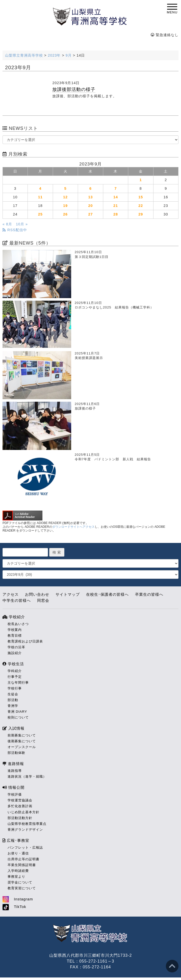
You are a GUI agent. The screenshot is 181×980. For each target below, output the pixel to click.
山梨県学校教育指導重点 (27, 824)
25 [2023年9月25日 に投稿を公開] (40, 214)
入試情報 (14, 728)
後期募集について (22, 741)
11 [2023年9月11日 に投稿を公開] (40, 197)
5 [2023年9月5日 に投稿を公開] (66, 188)
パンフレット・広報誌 (25, 847)
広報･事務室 (16, 840)
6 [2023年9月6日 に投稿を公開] (90, 188)
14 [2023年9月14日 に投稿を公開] (116, 197)
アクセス (11, 594)
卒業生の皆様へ (149, 594)
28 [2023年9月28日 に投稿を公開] (116, 214)
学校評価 (15, 794)
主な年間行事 (18, 683)
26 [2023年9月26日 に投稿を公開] (65, 214)
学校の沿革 (16, 647)
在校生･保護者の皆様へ (107, 594)
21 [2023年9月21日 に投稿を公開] (116, 206)
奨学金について (20, 882)
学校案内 (15, 630)
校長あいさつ (18, 624)
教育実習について (22, 888)
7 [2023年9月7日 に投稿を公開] (115, 188)
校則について (18, 717)
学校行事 (15, 688)
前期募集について (22, 735)
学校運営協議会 (20, 800)
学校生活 (13, 664)
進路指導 (15, 771)
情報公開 (14, 787)
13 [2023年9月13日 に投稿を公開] (90, 197)
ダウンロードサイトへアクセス (73, 527)
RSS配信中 (15, 230)
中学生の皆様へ (17, 600)
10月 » (22, 224)
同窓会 (43, 600)
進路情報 (13, 764)
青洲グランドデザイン (25, 830)
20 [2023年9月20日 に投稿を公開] (90, 206)
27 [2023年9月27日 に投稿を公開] (90, 214)
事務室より (16, 877)
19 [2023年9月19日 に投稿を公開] (65, 206)
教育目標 (15, 636)
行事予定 (15, 677)
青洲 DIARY (17, 712)
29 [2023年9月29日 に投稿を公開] (141, 214)
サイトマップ (68, 594)
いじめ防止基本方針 (23, 812)
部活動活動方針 (20, 818)
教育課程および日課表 (25, 641)
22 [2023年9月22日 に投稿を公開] (141, 206)
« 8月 (7, 224)
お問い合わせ (37, 594)
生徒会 (13, 694)
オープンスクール (22, 747)
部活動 (13, 700)
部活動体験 (16, 753)
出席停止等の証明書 (23, 859)
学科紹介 (15, 671)
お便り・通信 (18, 853)
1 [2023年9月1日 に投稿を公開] (141, 180)
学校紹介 (14, 617)
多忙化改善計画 (20, 806)
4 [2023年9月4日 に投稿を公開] (40, 188)
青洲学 (13, 706)
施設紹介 (15, 653)
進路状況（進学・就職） (27, 776)
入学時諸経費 (18, 871)
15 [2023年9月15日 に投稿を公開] (141, 197)
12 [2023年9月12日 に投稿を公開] (65, 197)
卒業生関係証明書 (22, 865)
